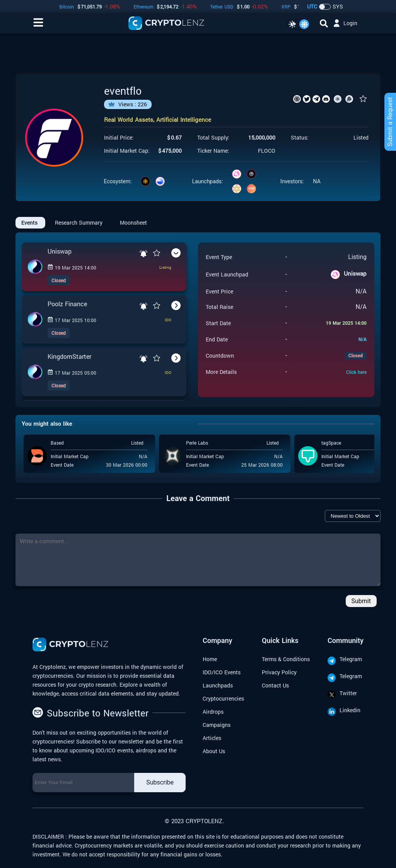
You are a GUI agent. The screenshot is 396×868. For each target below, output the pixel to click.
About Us (214, 751)
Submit (361, 601)
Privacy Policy (279, 672)
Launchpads (218, 685)
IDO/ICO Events (222, 672)
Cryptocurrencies (223, 698)
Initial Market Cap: (127, 151)
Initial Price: (119, 138)
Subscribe (160, 782)
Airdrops (213, 712)
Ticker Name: (213, 151)
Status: (300, 138)
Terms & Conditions (286, 659)
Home (210, 659)
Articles (212, 738)
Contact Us (275, 685)
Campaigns (217, 725)
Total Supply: (213, 138)
